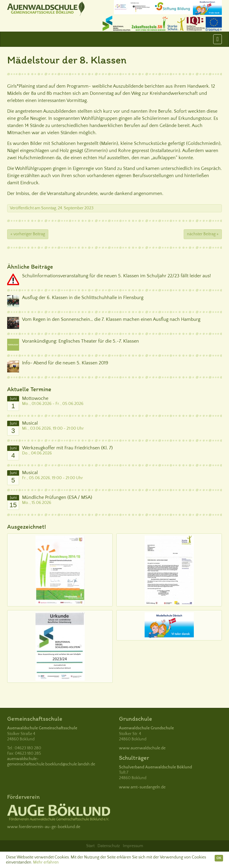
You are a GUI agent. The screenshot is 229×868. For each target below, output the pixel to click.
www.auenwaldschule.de (142, 748)
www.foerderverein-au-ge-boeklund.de (44, 827)
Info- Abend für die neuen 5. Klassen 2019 (65, 363)
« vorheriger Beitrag (28, 234)
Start (90, 846)
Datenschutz (109, 846)
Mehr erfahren (46, 862)
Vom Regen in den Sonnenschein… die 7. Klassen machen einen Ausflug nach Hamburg (111, 319)
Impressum (133, 846)
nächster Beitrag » (203, 234)
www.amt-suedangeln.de (142, 787)
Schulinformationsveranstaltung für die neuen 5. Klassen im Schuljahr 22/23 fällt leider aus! (116, 276)
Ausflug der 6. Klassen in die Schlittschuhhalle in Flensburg (83, 298)
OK (219, 858)
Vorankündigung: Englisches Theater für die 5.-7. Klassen (81, 341)
